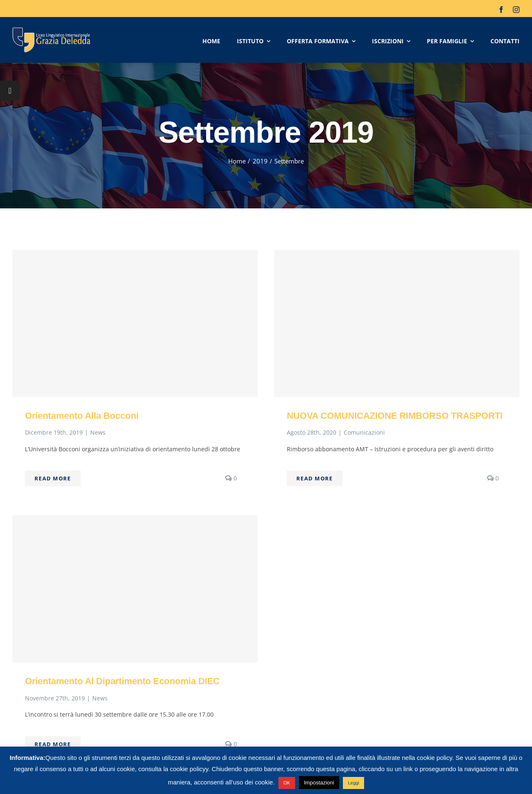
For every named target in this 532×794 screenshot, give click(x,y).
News (98, 432)
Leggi (353, 783)
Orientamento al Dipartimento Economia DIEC (122, 681)
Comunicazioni (364, 432)
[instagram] (516, 10)
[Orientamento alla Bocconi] (135, 324)
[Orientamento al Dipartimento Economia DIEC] (135, 589)
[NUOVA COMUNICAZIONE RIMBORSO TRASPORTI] (397, 324)
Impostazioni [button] (319, 783)
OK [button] (287, 783)
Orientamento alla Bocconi (82, 416)
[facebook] (501, 10)
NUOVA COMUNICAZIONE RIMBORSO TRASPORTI (395, 416)
